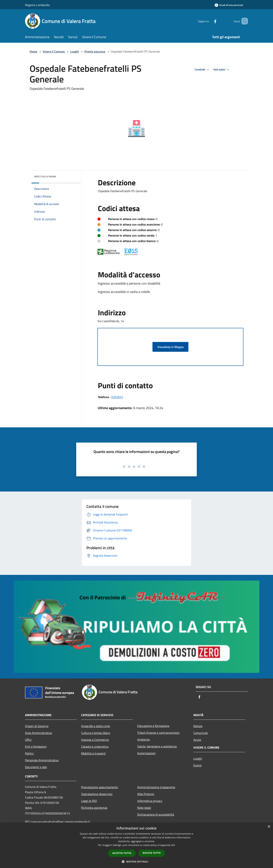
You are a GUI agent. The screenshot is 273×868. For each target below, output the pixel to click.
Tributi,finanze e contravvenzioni (158, 733)
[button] (136, 862)
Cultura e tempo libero (96, 733)
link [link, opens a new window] (173, 845)
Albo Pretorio (146, 794)
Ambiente (144, 739)
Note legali (144, 808)
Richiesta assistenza (94, 808)
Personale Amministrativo (42, 760)
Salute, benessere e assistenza (157, 746)
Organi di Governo (37, 726)
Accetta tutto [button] (122, 853)
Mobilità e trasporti (93, 753)
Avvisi (197, 740)
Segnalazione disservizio (97, 794)
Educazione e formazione (153, 726)
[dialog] (136, 845)
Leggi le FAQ (89, 801)
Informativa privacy (150, 801)
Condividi (202, 70)
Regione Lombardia (37, 5)
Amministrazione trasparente (156, 787)
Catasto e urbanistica (95, 746)
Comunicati (201, 733)
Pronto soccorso (95, 51)
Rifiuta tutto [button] (152, 853)
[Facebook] (210, 21)
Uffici (28, 740)
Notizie (198, 726)
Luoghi (75, 51)
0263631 (117, 397)
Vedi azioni (222, 70)
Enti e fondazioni (36, 746)
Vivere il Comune (54, 51)
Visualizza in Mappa (170, 347)
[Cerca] (243, 21)
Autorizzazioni (146, 753)
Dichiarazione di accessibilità (156, 814)
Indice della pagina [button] (45, 176)
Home (33, 51)
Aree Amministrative (38, 733)
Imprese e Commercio (95, 740)
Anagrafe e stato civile (96, 726)
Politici (29, 753)
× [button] (269, 827)
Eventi (198, 765)
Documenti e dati (36, 767)
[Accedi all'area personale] (229, 5)
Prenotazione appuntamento (100, 787)
